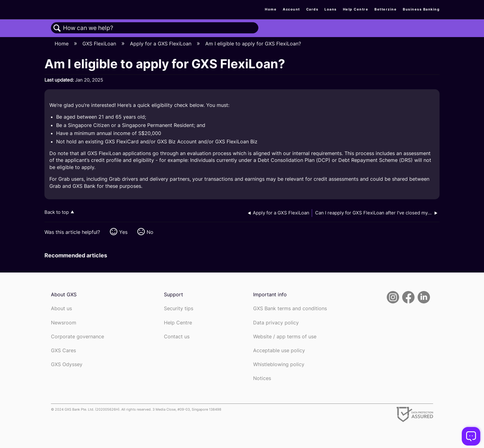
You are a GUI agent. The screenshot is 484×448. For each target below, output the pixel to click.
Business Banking (421, 9)
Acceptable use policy (279, 351)
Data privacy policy (276, 323)
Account (291, 9)
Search (57, 28)
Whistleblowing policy (279, 364)
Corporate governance (77, 337)
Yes (123, 232)
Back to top (57, 212)
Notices (262, 378)
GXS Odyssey (67, 364)
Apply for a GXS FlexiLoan (161, 44)
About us (61, 309)
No (150, 232)
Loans (331, 9)
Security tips (179, 309)
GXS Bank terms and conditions (290, 309)
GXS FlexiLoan (100, 44)
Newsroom (64, 323)
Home (271, 9)
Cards (312, 9)
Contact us (177, 337)
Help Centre (356, 9)
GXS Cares (63, 351)
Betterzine (386, 9)
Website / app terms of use (285, 337)
